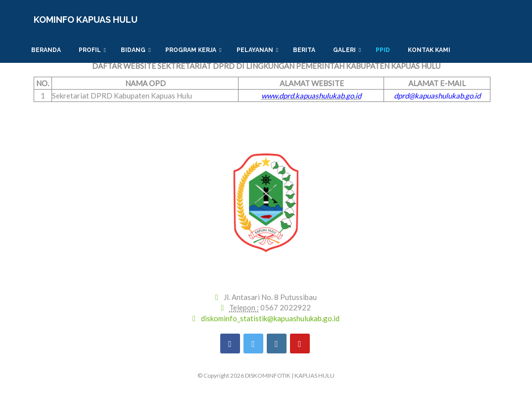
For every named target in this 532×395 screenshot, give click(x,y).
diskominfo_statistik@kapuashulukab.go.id (270, 318)
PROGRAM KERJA (193, 50)
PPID (384, 50)
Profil (92, 50)
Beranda (48, 50)
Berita (306, 50)
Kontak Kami (431, 50)
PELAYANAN (257, 50)
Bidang (136, 50)
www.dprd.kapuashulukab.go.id (311, 96)
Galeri (347, 50)
